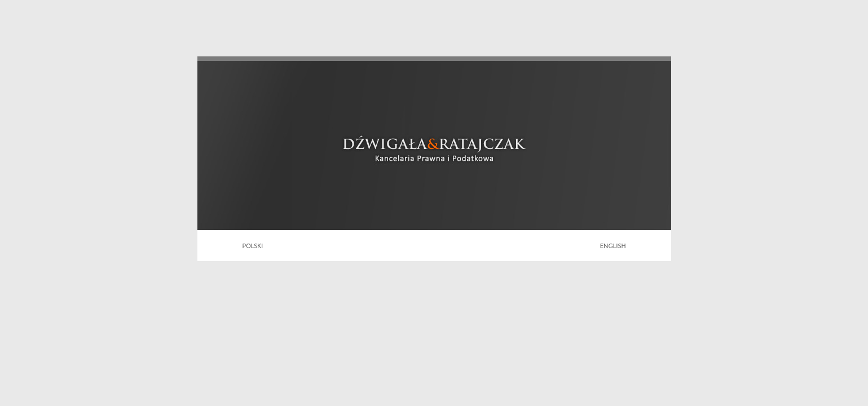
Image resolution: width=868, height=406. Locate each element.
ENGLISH (613, 246)
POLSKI (253, 246)
